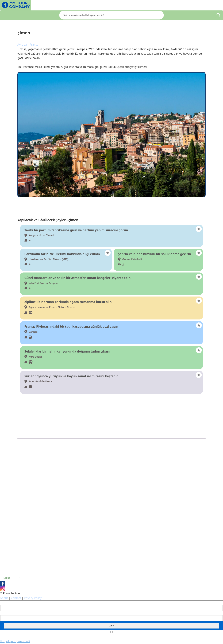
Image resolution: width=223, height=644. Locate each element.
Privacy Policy (33, 598)
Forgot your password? (15, 641)
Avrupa (22, 45)
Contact (16, 598)
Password (5, 613)
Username (6, 603)
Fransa (34, 45)
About (4, 598)
